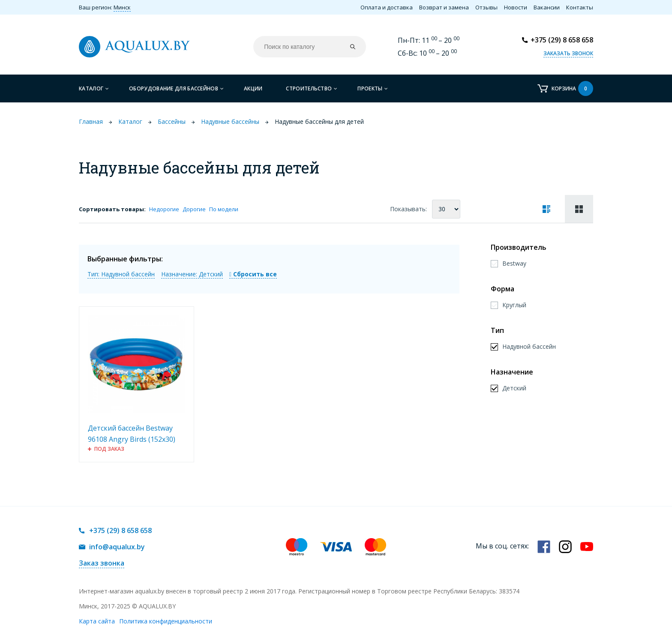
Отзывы (486, 7)
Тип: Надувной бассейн (121, 274)
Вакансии (547, 7)
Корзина (572, 88)
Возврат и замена (444, 7)
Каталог (91, 88)
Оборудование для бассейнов (174, 88)
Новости (516, 7)
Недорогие (164, 209)
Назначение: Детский (192, 274)
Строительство (309, 88)
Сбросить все (253, 274)
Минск (122, 7)
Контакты (580, 7)
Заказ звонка (102, 563)
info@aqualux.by (117, 547)
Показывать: (408, 209)
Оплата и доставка (387, 7)
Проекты (370, 88)
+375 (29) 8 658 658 (562, 40)
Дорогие (194, 209)
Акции (253, 88)
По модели (224, 209)
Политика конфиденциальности (166, 621)
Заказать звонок (568, 53)
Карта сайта (97, 621)
